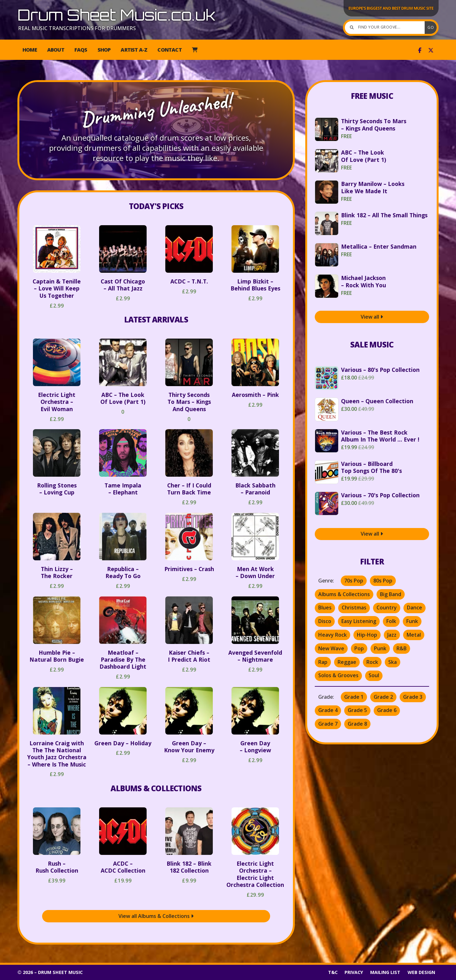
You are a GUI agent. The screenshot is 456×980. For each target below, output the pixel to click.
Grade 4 (328, 710)
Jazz (392, 635)
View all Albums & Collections (156, 916)
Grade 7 (328, 724)
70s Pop (354, 581)
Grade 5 (357, 710)
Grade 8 (357, 724)
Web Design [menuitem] (421, 972)
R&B (402, 648)
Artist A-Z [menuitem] (134, 50)
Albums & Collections (156, 788)
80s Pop (383, 581)
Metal (414, 635)
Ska (393, 662)
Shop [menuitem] (104, 50)
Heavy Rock (332, 635)
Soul (374, 675)
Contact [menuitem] (169, 50)
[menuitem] (195, 50)
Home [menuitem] (30, 50)
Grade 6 (387, 710)
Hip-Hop (367, 635)
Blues (325, 608)
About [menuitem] (56, 50)
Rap (323, 662)
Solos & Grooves (338, 675)
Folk (391, 621)
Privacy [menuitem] (354, 972)
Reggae (347, 662)
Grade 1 (354, 697)
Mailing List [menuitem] (385, 972)
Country (387, 608)
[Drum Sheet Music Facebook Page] (420, 50)
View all (372, 317)
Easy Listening (359, 621)
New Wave (331, 648)
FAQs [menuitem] (81, 50)
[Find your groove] (386, 28)
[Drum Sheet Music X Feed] (431, 50)
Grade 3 (413, 697)
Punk (380, 648)
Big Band (391, 594)
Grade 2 (383, 697)
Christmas (354, 608)
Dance (415, 608)
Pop (359, 648)
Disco (325, 621)
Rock (372, 662)
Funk (412, 621)
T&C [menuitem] (333, 972)
